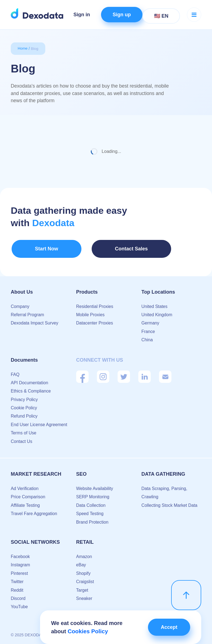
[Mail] (165, 374)
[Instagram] (103, 374)
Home (23, 48)
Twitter (17, 579)
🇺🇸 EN (161, 16)
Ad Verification (25, 486)
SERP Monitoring (93, 494)
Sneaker (84, 596)
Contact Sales (105, 248)
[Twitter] (124, 374)
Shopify (84, 571)
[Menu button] (194, 15)
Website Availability (95, 486)
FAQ (15, 372)
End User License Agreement (39, 422)
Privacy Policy (25, 397)
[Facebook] (82, 374)
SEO (81, 471)
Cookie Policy (24, 405)
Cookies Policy (87, 631)
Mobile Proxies (91, 312)
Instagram (21, 562)
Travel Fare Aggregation (34, 511)
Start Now (37, 248)
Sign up (122, 15)
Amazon (84, 554)
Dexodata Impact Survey (35, 320)
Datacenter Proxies (95, 320)
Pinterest (19, 571)
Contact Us (22, 439)
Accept (168, 627)
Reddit (17, 587)
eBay (81, 562)
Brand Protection (93, 519)
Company (20, 304)
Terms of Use (24, 430)
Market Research (36, 471)
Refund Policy (24, 413)
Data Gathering (163, 471)
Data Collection (91, 503)
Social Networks (35, 539)
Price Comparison (28, 494)
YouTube (19, 604)
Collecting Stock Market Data (170, 503)
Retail (85, 539)
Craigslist (85, 579)
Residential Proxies (95, 304)
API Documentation (30, 380)
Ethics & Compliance (31, 388)
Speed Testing (90, 511)
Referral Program (28, 312)
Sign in (82, 15)
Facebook (20, 554)
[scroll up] (186, 591)
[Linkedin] (145, 374)
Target (82, 587)
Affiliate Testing (26, 503)
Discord (18, 596)
